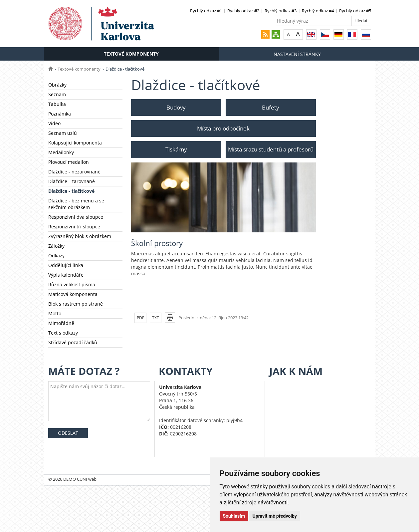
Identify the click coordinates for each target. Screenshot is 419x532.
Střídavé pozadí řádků (73, 342)
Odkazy (56, 256)
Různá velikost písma (72, 284)
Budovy (176, 107)
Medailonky (61, 152)
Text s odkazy (63, 333)
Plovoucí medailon (69, 162)
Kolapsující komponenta (75, 143)
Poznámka (60, 114)
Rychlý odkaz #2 (243, 11)
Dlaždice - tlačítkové (71, 191)
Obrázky (57, 85)
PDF (140, 318)
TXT (156, 318)
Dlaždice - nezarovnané (74, 172)
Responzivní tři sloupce (74, 227)
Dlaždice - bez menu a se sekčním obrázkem (76, 204)
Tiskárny (176, 149)
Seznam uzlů (63, 133)
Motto (55, 313)
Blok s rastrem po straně (76, 304)
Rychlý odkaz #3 (281, 11)
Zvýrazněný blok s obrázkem (80, 236)
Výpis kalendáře (66, 275)
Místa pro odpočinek (223, 128)
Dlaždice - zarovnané (72, 181)
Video (54, 123)
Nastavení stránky (297, 54)
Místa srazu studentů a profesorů (271, 149)
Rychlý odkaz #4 (318, 11)
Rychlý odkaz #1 (206, 11)
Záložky (56, 246)
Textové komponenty (131, 54)
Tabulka (57, 104)
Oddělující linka (66, 265)
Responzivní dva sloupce (76, 217)
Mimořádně (61, 323)
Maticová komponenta (73, 294)
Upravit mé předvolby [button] (275, 516)
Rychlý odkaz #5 (355, 11)
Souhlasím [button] (234, 516)
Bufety (271, 107)
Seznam (57, 94)
